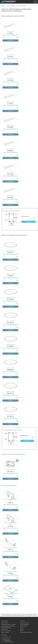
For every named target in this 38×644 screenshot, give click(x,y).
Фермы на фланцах (11, 6)
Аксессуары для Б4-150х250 (9, 486)
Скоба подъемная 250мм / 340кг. (10, 525)
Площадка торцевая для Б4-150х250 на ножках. (10, 596)
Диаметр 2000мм (10, 276)
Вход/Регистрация (24, 626)
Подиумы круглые (5, 629)
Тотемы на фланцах (5, 632)
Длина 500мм (10, 33)
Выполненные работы (24, 623)
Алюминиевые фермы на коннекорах (8, 625)
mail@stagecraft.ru (8, 641)
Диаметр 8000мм (10, 417)
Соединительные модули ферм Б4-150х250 (13, 454)
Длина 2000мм (10, 104)
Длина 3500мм (10, 174)
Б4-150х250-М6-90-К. (10, 471)
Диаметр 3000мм (10, 299)
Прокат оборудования (24, 625)
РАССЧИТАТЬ (29, 222)
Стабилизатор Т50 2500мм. (10, 573)
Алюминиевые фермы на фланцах (8, 626)
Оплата (22, 631)
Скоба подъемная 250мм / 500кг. (10, 502)
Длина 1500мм (10, 80)
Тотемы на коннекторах (6, 631)
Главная (3, 6)
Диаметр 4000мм (10, 323)
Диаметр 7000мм (10, 393)
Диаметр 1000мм (10, 252)
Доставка (22, 629)
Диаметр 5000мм (10, 346)
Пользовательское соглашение (26, 632)
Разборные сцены (5, 623)
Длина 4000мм (10, 198)
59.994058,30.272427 (10, 642)
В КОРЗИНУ (10, 40)
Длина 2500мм (10, 127)
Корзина (22, 628)
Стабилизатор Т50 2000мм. (10, 550)
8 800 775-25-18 (6, 639)
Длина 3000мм (10, 151)
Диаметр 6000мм (10, 370)
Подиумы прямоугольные (6, 628)
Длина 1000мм (10, 57)
